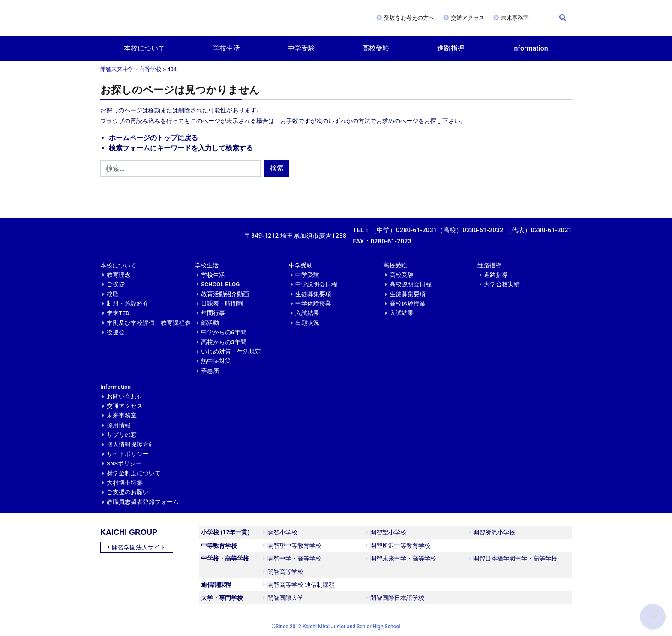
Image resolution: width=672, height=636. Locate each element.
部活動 (210, 323)
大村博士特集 (125, 483)
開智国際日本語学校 (395, 598)
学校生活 (226, 48)
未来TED (118, 313)
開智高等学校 (283, 572)
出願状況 (307, 323)
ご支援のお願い (128, 492)
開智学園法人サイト (137, 547)
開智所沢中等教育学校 (398, 546)
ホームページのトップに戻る (153, 138)
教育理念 (119, 275)
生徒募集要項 (313, 294)
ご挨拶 (116, 284)
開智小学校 (280, 532)
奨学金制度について (134, 473)
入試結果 (307, 313)
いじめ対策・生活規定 (231, 351)
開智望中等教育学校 (292, 546)
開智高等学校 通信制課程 (299, 585)
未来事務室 (515, 18)
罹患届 (210, 371)
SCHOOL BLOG (220, 284)
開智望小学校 (386, 532)
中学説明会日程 (316, 284)
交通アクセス (468, 18)
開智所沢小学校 (492, 532)
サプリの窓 (122, 435)
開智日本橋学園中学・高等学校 (513, 558)
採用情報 (119, 425)
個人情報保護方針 (131, 444)
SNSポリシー (124, 463)
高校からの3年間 (224, 342)
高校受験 (376, 48)
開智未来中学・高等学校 (131, 69)
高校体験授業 (408, 303)
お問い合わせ (125, 396)
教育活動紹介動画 (225, 294)
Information (530, 48)
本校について (144, 48)
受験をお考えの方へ (409, 18)
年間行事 (213, 313)
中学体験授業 (313, 303)
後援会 (116, 332)
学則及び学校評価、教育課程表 (149, 323)
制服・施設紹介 (128, 303)
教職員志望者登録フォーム (143, 502)
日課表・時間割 (222, 303)
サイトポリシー (128, 454)
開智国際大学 (283, 598)
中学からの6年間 (224, 332)
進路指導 (451, 48)
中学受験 (301, 48)
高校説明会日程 (411, 284)
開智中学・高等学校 (292, 558)
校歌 (113, 294)
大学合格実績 (502, 284)
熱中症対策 (216, 361)
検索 (277, 168)
